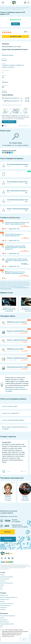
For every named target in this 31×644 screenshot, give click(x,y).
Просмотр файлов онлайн (7, 624)
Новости (2, 575)
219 (3, 77)
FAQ (1, 587)
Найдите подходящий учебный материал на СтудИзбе (16, 389)
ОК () (24, 640)
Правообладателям (5, 605)
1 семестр (5, 65)
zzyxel (4, 126)
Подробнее (8, 539)
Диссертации (4, 620)
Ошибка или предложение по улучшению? (12, 105)
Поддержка (3, 608)
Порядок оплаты (5, 599)
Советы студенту (5, 579)
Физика (4, 60)
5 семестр (11, 67)
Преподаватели (4, 622)
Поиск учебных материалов (8, 616)
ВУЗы (2, 626)
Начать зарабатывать (9, 122)
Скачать (15, 24)
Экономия (3, 581)
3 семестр (19, 65)
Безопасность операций (7, 603)
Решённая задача (8, 55)
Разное (2, 585)
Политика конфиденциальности (9, 597)
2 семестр (12, 65)
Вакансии (3, 610)
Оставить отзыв (15, 36)
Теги (1, 589)
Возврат (2, 601)
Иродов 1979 (5, 82)
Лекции (2, 618)
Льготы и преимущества (7, 583)
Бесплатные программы (7, 577)
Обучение (8, 532)
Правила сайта (4, 595)
